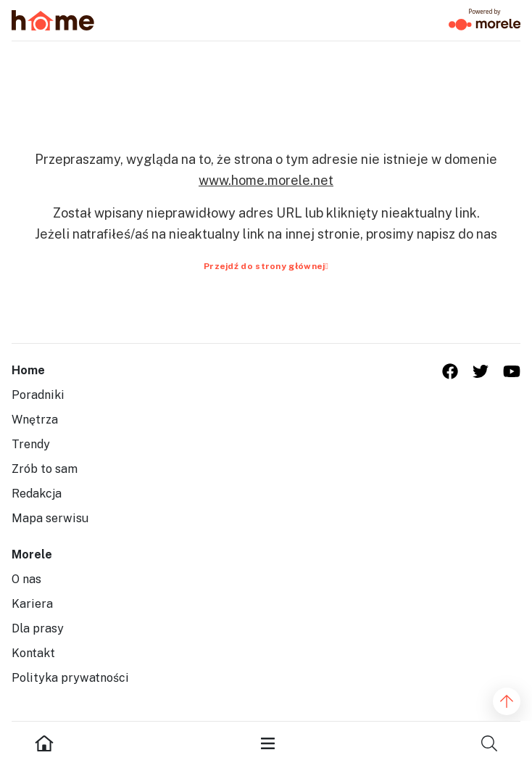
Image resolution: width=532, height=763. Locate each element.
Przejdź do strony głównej (266, 266)
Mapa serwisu (50, 518)
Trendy (31, 444)
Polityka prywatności (70, 678)
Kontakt (33, 653)
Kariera (32, 604)
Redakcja (37, 494)
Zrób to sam (45, 469)
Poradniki (38, 395)
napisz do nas (457, 234)
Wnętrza (35, 420)
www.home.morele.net (266, 180)
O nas (26, 579)
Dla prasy (38, 628)
